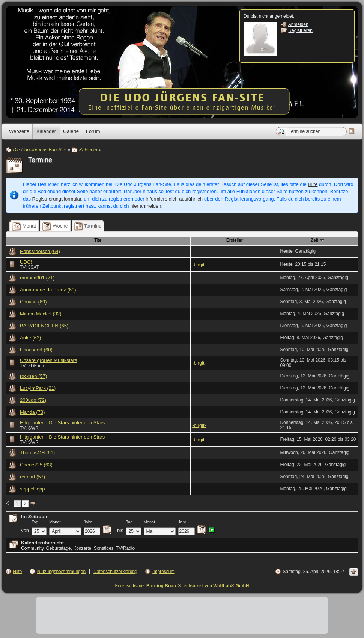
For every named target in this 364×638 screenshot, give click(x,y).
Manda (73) (32, 412)
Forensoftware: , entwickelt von (182, 586)
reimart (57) (32, 477)
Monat (55, 522)
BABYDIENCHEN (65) (44, 326)
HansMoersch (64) (40, 251)
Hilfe (313, 184)
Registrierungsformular (57, 199)
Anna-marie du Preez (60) (48, 290)
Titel (98, 240)
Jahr (88, 522)
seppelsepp (32, 489)
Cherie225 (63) (36, 465)
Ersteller (235, 240)
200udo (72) (33, 400)
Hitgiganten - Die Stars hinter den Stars (62, 423)
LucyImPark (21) (38, 388)
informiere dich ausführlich (174, 199)
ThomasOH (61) (37, 453)
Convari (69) (33, 302)
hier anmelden (146, 206)
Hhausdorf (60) (36, 350)
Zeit (318, 240)
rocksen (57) (33, 376)
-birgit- (199, 265)
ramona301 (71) (37, 278)
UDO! (26, 262)
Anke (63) (30, 338)
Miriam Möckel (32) (41, 314)
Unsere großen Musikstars (48, 360)
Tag (35, 522)
